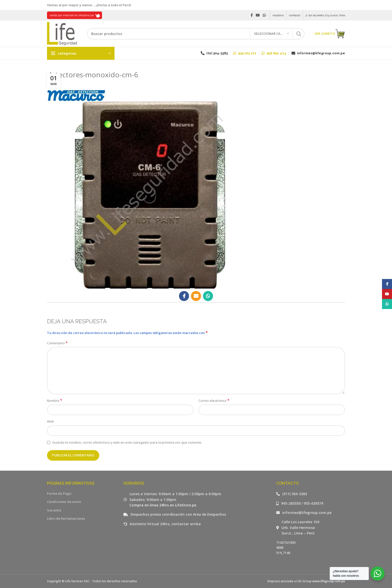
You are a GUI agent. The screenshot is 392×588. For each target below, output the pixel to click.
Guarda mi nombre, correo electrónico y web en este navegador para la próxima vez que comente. (127, 442)
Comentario (57, 343)
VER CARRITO (330, 34)
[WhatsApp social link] (264, 15)
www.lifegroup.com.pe (329, 581)
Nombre (55, 401)
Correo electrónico (214, 401)
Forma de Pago (59, 493)
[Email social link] (196, 296)
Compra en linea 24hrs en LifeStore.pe (163, 505)
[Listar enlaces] (311, 494)
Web (50, 421)
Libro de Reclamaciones (66, 518)
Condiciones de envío (64, 502)
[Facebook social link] (252, 15)
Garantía (54, 510)
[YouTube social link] (258, 15)
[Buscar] (196, 34)
